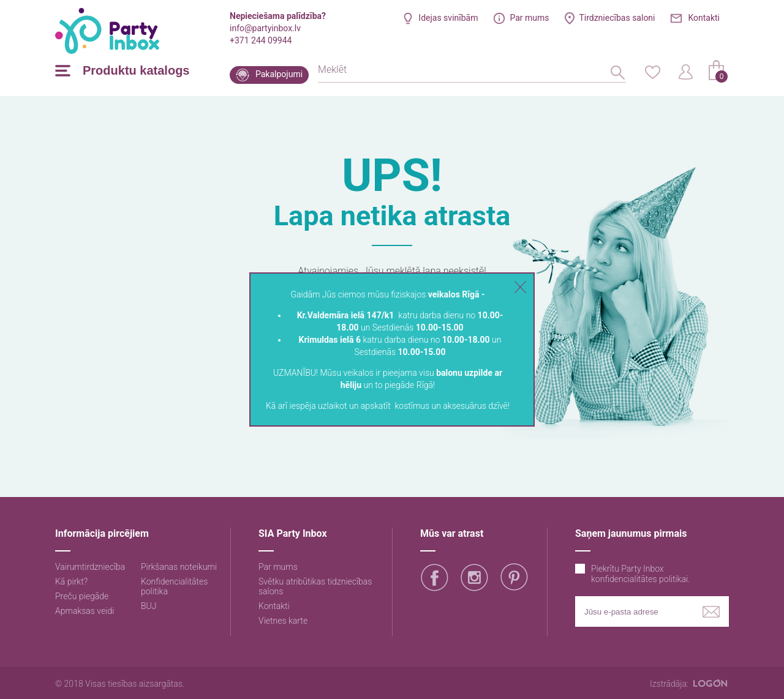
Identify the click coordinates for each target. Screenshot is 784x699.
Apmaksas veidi (85, 611)
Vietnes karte (283, 621)
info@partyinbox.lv (265, 28)
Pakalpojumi (279, 74)
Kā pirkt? (71, 581)
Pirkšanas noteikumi (179, 567)
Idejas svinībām (448, 18)
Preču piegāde (82, 596)
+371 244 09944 (261, 40)
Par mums (529, 18)
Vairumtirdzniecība (90, 567)
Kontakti (704, 18)
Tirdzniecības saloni (617, 18)
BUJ (149, 606)
